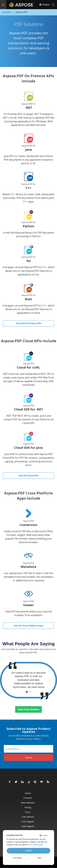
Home (28, 793)
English (44, 5)
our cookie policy (36, 845)
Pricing (28, 807)
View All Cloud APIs (28, 476)
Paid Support (28, 826)
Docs (28, 812)
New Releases (28, 803)
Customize (17, 858)
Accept (28, 851)
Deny (40, 858)
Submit (28, 758)
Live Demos (28, 817)
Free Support (28, 821)
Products (6, 12)
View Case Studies (28, 709)
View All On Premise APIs (28, 323)
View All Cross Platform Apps (29, 626)
